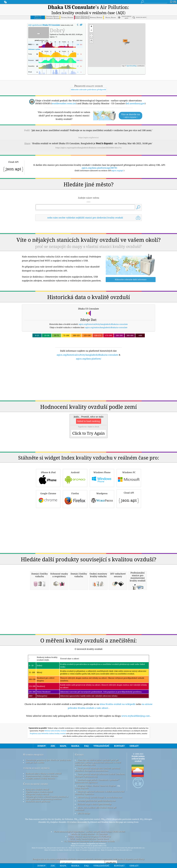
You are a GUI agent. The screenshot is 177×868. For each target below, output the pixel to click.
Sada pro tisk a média (35, 790)
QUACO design (84, 841)
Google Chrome (48, 527)
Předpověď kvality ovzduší (37, 822)
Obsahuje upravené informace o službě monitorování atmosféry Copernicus (100, 820)
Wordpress (102, 527)
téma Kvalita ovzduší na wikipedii (118, 732)
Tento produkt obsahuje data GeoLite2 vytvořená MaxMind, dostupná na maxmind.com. (97, 797)
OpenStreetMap (132, 60)
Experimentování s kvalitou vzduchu (42, 804)
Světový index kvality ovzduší (56, 758)
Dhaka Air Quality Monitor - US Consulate (89, 862)
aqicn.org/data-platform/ (89, 386)
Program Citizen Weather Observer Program (97, 813)
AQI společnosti (44, 19)
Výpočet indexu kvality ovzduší (39, 819)
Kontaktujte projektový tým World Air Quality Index (48, 788)
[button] (125, 36)
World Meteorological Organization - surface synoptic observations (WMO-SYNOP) (89, 859)
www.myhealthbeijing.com (136, 744)
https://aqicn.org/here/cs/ (89, 131)
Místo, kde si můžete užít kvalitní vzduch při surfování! (96, 836)
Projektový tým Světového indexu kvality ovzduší (48, 761)
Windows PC (129, 505)
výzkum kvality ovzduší (36, 796)
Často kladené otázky (36, 812)
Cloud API (129, 526)
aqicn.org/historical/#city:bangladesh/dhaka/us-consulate (103, 352)
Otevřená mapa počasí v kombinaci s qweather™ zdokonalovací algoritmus (97, 809)
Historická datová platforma (38, 829)
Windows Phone (102, 505)
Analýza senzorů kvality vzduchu (40, 806)
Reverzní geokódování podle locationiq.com (97, 828)
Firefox (75, 527)
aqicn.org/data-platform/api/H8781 (99, 162)
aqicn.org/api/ (117, 164)
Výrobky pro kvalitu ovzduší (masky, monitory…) (47, 824)
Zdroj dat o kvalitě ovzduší (37, 817)
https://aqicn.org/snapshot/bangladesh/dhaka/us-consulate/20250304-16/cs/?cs (88, 141)
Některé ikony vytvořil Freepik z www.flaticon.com (100, 825)
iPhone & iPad (48, 505)
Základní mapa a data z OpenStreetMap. (95, 832)
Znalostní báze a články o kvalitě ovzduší (44, 801)
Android (75, 505)
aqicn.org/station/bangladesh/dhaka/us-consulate (106, 355)
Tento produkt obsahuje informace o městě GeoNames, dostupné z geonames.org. (100, 803)
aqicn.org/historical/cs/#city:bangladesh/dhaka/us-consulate (87, 382)
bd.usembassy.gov (136, 97)
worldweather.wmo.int (64, 97)
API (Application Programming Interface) (44, 827)
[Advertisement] (88, 238)
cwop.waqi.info (82, 816)
